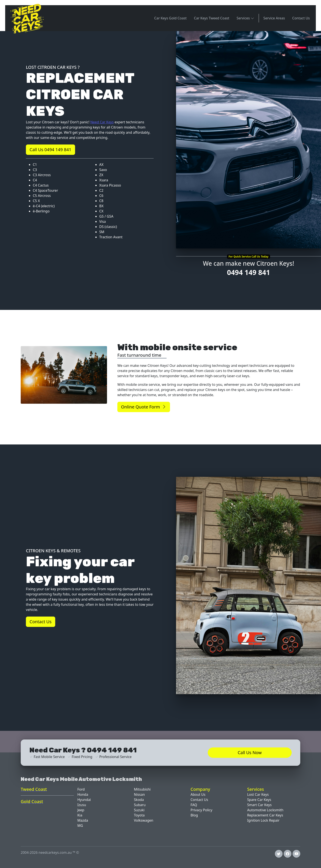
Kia (80, 815)
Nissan (139, 794)
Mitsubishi (142, 789)
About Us (198, 794)
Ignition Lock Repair (263, 820)
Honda (83, 794)
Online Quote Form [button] (144, 407)
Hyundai (84, 800)
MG (80, 826)
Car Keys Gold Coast (170, 18)
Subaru (140, 805)
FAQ (194, 805)
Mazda (83, 820)
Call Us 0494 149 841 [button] (50, 150)
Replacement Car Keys (265, 815)
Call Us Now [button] (250, 753)
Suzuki (139, 810)
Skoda (139, 800)
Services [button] (245, 18)
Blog (194, 815)
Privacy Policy (201, 810)
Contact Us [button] (41, 622)
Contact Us (301, 18)
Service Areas (274, 18)
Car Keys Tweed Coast (212, 18)
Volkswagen (144, 820)
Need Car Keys (102, 122)
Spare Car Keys (259, 800)
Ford (81, 789)
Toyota (139, 815)
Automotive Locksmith (265, 810)
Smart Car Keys (260, 805)
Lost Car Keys (258, 794)
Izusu (82, 805)
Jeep (81, 810)
